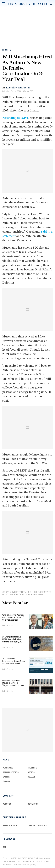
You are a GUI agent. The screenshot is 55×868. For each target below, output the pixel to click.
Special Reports (11, 772)
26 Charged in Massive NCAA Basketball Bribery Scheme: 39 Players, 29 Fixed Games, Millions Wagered (12, 639)
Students (32, 768)
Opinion (6, 781)
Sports (7, 50)
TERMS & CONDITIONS (37, 825)
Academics (8, 768)
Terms (48, 861)
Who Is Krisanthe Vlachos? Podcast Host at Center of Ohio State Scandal (13, 617)
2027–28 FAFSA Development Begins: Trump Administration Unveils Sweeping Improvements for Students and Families (14, 661)
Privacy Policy (31, 864)
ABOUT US (7, 804)
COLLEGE (31, 777)
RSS (5, 847)
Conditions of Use (14, 864)
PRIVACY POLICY (10, 825)
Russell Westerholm (18, 87)
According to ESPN (15, 118)
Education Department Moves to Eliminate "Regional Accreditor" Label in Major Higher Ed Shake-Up (14, 683)
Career (6, 777)
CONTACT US (33, 804)
